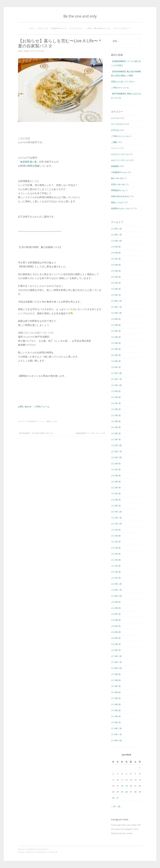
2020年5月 (116, 626)
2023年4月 (116, 421)
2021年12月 (116, 512)
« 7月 (113, 806)
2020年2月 (116, 644)
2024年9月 (116, 319)
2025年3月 (116, 283)
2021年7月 (116, 542)
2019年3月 (116, 710)
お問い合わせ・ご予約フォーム (35, 406)
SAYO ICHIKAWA (37, 51)
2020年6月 (116, 620)
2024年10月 (116, 313)
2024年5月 (116, 343)
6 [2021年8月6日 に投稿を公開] (131, 774)
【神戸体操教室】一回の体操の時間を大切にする (35, 433)
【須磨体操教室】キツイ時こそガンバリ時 (90, 433)
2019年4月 (116, 704)
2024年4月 (116, 349)
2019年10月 (116, 668)
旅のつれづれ (117, 178)
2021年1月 (116, 578)
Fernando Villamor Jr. (47, 852)
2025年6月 (116, 265)
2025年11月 (116, 235)
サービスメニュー (76, 28)
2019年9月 (116, 674)
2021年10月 (116, 524)
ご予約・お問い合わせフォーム (98, 28)
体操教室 (115, 166)
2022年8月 (116, 464)
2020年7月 (116, 614)
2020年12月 (116, 584)
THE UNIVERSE (118, 124)
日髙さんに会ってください (123, 81)
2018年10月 (116, 740)
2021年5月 (116, 554)
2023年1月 (116, 439)
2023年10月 (116, 385)
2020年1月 (116, 650)
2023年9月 (116, 391)
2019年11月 (116, 662)
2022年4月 (116, 488)
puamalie (32, 421)
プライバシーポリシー (122, 28)
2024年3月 (116, 355)
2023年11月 (116, 379)
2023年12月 (116, 373)
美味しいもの (52, 421)
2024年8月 (116, 325)
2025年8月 (116, 253)
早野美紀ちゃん (118, 190)
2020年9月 (116, 602)
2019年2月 (116, 716)
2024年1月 (116, 367)
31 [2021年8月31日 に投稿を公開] (118, 798)
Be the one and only (80, 16)
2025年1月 (116, 295)
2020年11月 (116, 590)
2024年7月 (116, 331)
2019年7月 (116, 686)
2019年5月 (116, 698)
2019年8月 (116, 680)
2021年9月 (116, 530)
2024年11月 (116, 307)
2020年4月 (116, 632)
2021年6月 (116, 548)
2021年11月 (116, 518)
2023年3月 (116, 427)
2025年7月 (116, 259)
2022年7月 (116, 469)
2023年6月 (116, 409)
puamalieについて (59, 28)
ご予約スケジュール (120, 88)
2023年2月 (116, 433)
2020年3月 (116, 638)
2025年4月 (116, 277)
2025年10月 (116, 241)
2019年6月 (116, 692)
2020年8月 (116, 608)
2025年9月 (116, 247)
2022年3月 (116, 494)
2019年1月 (116, 722)
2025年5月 (116, 271)
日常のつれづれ (118, 184)
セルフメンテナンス (120, 160)
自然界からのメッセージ (122, 208)
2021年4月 (116, 560)
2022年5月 (116, 482)
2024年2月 (116, 361)
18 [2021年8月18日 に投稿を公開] (122, 786)
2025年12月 (116, 229)
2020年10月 (116, 596)
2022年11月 (116, 451)
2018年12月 (116, 728)
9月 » (119, 806)
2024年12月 (116, 301)
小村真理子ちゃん (119, 172)
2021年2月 (116, 572)
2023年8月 (116, 397)
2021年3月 (116, 566)
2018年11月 (116, 734)
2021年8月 (116, 536)
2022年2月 (116, 500)
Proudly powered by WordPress (33, 849)
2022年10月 (116, 457)
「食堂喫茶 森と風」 (29, 161)
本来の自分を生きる (120, 196)
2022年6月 (116, 475)
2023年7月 (116, 403)
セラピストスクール (120, 154)
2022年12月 (116, 445)
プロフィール (43, 28)
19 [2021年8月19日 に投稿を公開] (126, 786)
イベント (42, 421)
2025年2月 (116, 289)
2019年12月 (116, 656)
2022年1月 (116, 506)
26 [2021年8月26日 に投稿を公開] (126, 792)
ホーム (32, 28)
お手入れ (115, 130)
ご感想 (114, 142)
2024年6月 (116, 337)
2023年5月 (116, 415)
